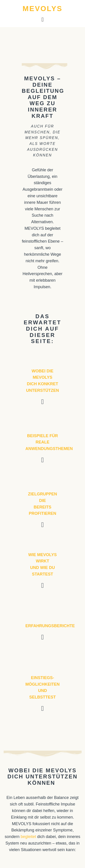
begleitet (28, 837)
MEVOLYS (43, 9)
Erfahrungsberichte (50, 626)
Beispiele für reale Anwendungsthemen (49, 442)
